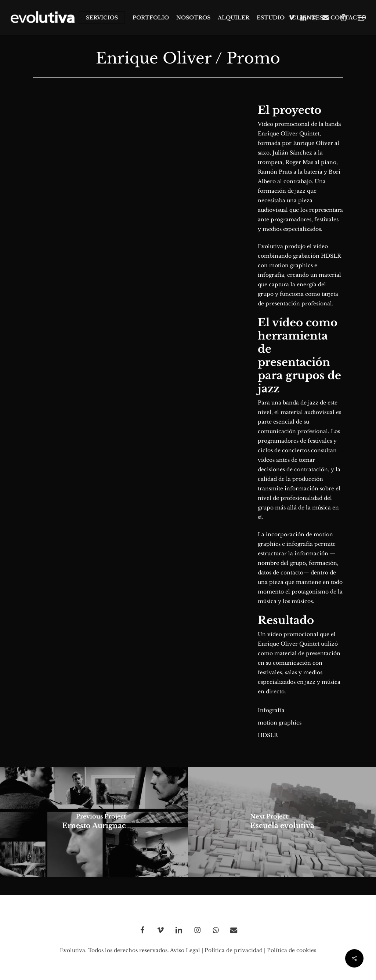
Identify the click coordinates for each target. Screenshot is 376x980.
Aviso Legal (185, 950)
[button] (362, 18)
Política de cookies (292, 950)
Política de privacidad (234, 950)
